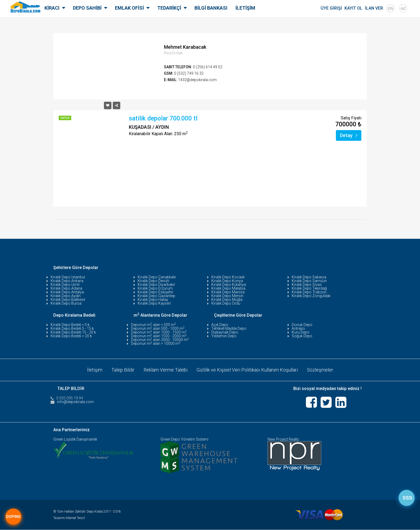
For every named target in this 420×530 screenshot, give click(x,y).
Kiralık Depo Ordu (226, 303)
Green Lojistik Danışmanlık (75, 440)
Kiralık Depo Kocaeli (228, 277)
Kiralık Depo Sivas (307, 285)
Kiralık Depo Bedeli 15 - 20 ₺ (73, 332)
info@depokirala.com (75, 402)
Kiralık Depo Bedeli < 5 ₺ (70, 325)
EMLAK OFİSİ (129, 8)
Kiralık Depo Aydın (66, 296)
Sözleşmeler (320, 370)
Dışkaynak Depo (225, 332)
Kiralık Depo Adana (66, 288)
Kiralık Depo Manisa (228, 292)
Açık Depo (220, 325)
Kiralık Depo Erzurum (155, 288)
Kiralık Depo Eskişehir (155, 292)
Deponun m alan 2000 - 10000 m (160, 340)
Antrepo (298, 328)
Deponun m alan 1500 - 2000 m (159, 336)
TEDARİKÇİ (169, 8)
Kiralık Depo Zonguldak (311, 296)
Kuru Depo (301, 332)
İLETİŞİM (245, 8)
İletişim (95, 370)
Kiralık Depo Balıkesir (68, 300)
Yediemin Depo (224, 336)
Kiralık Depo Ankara (67, 281)
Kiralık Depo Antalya (67, 292)
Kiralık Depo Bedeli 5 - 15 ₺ (72, 328)
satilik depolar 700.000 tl (163, 118)
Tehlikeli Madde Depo (229, 328)
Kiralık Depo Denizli (153, 281)
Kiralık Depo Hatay (153, 300)
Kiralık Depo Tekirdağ (309, 288)
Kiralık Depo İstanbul (68, 277)
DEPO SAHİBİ (87, 8)
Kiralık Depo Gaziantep (156, 296)
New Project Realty (283, 440)
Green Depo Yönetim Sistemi (184, 440)
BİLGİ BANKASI (211, 8)
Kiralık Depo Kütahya (229, 285)
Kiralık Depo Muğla (227, 300)
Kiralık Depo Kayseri (154, 303)
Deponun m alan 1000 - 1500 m (159, 332)
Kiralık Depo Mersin (227, 296)
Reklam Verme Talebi (166, 370)
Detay (349, 135)
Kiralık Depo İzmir (65, 285)
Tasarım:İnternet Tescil (69, 518)
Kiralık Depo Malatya (228, 288)
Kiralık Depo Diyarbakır (156, 285)
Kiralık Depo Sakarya (309, 277)
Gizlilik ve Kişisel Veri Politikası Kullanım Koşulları (247, 370)
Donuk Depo (302, 325)
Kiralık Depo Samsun (309, 281)
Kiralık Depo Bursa (66, 303)
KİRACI (52, 8)
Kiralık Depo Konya (227, 281)
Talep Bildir (123, 370)
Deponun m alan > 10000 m (156, 343)
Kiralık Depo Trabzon (309, 292)
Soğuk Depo (302, 336)
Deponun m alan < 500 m (153, 325)
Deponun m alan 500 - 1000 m (158, 328)
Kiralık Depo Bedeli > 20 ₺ (71, 336)
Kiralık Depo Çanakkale (157, 277)
